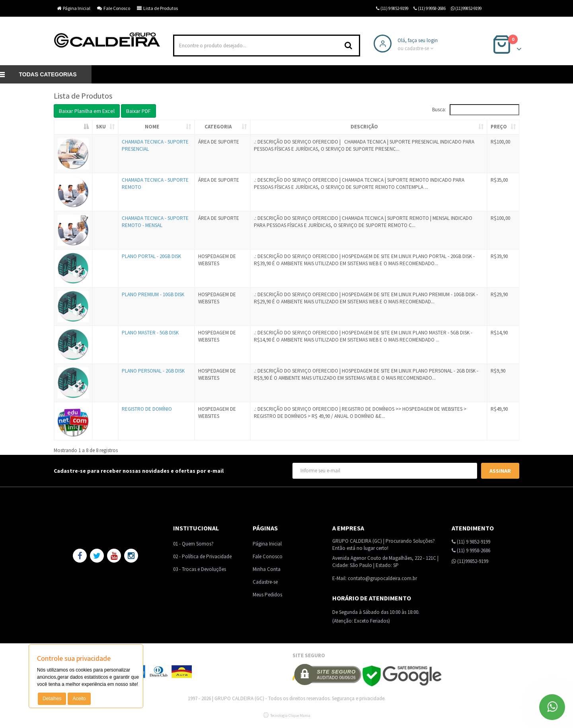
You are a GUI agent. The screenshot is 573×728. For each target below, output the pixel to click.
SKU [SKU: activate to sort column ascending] (101, 127)
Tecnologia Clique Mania (290, 715)
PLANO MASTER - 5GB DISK (150, 333)
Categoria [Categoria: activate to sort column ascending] (218, 127)
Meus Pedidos (267, 595)
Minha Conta (267, 569)
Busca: (476, 110)
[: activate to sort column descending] (73, 127)
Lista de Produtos (157, 8)
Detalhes (52, 699)
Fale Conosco (114, 8)
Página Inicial (74, 8)
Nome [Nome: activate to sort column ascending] (152, 127)
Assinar (500, 471)
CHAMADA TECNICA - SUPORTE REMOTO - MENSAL (155, 222)
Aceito (79, 699)
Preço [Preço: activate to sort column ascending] (499, 127)
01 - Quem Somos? (193, 544)
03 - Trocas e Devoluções (200, 569)
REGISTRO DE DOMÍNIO (147, 409)
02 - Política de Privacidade (202, 556)
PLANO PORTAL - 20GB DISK (151, 256)
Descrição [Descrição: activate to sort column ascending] (364, 127)
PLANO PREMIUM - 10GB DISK (153, 294)
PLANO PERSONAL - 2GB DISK (153, 371)
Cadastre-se (265, 582)
